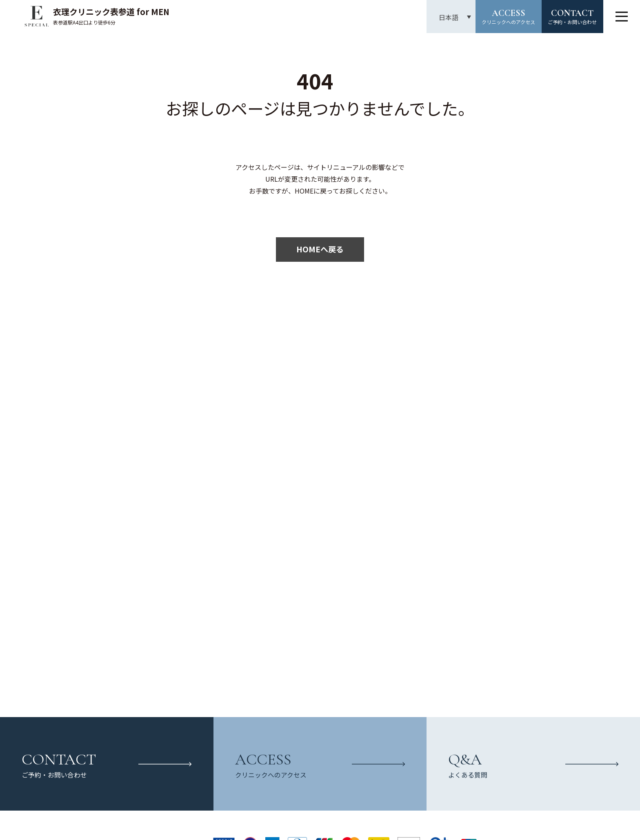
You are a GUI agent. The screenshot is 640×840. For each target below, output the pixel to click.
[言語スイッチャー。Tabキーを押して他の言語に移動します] (450, 17)
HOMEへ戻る (320, 249)
